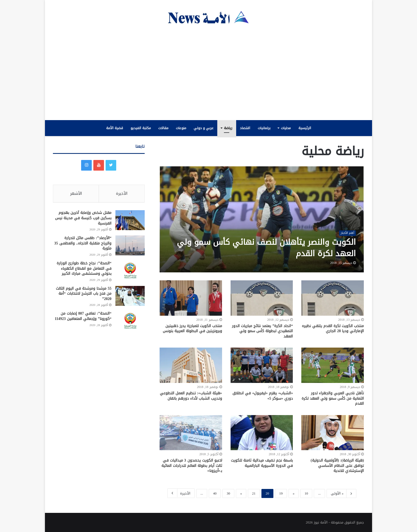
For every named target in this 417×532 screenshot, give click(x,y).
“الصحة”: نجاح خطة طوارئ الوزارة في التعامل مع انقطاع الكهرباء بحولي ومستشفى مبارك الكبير (84, 269)
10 (306, 493)
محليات (286, 128)
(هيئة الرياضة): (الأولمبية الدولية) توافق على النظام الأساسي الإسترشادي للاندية (337, 466)
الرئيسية (305, 128)
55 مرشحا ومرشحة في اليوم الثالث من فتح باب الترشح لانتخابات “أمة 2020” (84, 294)
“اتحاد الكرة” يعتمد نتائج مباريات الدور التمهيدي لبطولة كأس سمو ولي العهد (262, 331)
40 (215, 493)
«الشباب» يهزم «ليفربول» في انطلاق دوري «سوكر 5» (263, 396)
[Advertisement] (208, 72)
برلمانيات (264, 128)
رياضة (228, 128)
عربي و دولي (204, 128)
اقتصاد (245, 128)
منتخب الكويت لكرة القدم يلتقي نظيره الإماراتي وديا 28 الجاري (333, 329)
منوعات (181, 128)
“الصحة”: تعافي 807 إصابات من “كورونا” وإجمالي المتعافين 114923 (83, 317)
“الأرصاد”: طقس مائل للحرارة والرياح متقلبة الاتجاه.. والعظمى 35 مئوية (83, 243)
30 (228, 493)
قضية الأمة (115, 128)
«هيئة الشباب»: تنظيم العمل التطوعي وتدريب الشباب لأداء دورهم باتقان (191, 396)
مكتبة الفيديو (141, 128)
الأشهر (76, 193)
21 (254, 493)
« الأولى (341, 493)
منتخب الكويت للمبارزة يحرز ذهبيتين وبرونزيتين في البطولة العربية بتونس (192, 329)
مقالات (163, 128)
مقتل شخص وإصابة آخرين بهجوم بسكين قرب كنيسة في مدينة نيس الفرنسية (83, 218)
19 (281, 493)
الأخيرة (181, 493)
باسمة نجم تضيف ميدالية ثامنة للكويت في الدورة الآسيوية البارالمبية (262, 463)
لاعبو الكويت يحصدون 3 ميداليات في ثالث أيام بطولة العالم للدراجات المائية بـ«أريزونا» (192, 466)
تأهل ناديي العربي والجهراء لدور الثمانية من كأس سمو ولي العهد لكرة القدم (333, 398)
